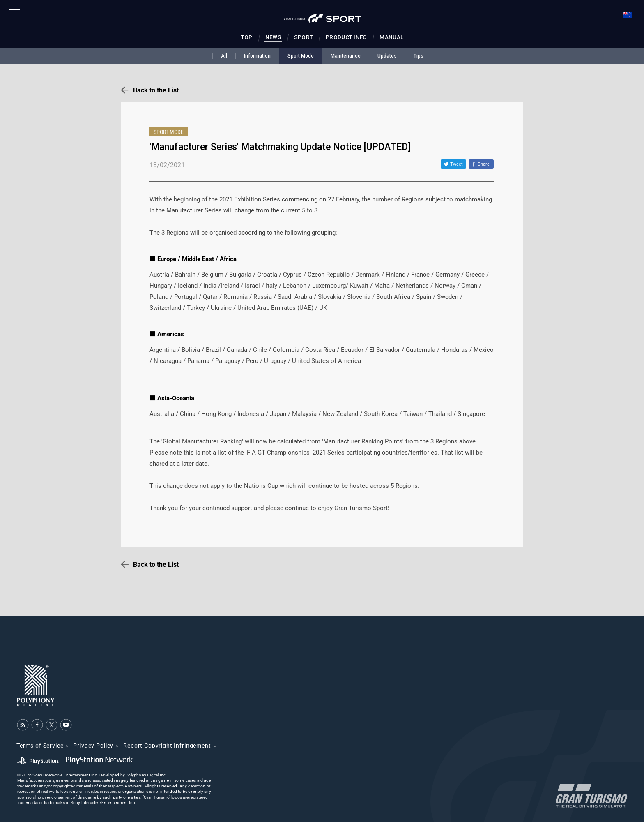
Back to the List (156, 90)
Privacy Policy (93, 746)
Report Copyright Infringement (167, 746)
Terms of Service (40, 746)
